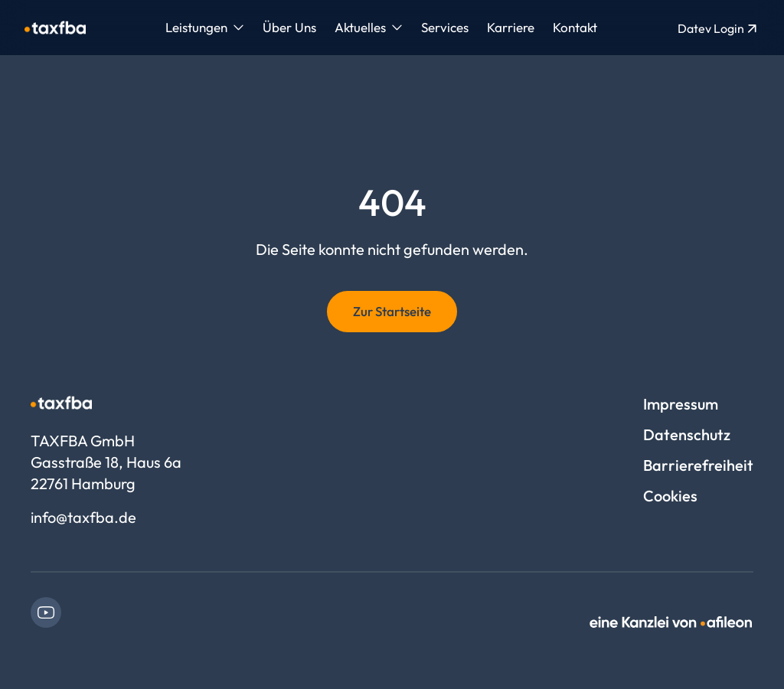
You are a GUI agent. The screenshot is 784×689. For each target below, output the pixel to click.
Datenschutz (687, 434)
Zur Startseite (392, 311)
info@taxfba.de (83, 517)
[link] (46, 612)
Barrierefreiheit (698, 465)
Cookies (670, 496)
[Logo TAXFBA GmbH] (55, 28)
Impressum (681, 404)
